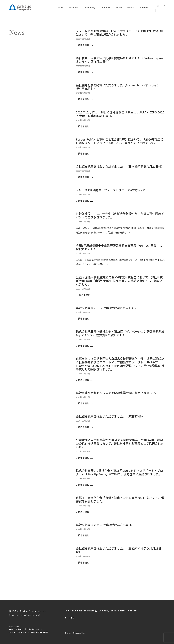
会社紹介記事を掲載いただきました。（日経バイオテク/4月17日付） (119, 550)
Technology (89, 8)
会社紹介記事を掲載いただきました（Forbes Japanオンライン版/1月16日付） (118, 87)
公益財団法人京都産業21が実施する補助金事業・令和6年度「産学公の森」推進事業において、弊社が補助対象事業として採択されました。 (120, 443)
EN (164, 6)
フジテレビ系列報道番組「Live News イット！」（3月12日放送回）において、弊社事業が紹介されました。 (120, 33)
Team (119, 8)
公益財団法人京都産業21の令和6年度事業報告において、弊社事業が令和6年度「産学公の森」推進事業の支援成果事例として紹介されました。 (119, 281)
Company (106, 8)
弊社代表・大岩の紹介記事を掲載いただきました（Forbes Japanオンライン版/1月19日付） (119, 60)
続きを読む (84, 45)
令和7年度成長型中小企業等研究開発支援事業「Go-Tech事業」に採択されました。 (119, 247)
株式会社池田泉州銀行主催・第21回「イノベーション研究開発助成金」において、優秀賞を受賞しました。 (120, 333)
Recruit (131, 8)
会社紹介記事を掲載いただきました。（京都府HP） (110, 416)
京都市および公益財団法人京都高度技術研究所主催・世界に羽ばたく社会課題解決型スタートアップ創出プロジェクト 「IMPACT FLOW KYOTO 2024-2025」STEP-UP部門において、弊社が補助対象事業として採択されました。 (120, 364)
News (61, 8)
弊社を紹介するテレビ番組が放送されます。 (105, 525)
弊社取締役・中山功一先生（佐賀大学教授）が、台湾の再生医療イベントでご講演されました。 (120, 215)
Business (73, 8)
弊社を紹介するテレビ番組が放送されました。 (107, 308)
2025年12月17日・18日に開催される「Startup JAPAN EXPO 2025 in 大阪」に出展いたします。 (120, 114)
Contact (144, 8)
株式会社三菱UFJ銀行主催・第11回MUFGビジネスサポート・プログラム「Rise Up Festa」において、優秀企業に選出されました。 (119, 472)
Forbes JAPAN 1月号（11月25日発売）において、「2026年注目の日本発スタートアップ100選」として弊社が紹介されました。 (120, 141)
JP (158, 6)
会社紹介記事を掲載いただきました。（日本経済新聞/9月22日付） (120, 166)
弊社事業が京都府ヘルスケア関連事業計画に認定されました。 (117, 393)
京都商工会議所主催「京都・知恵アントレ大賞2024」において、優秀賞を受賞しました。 (120, 499)
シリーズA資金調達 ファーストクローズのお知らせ (110, 190)
